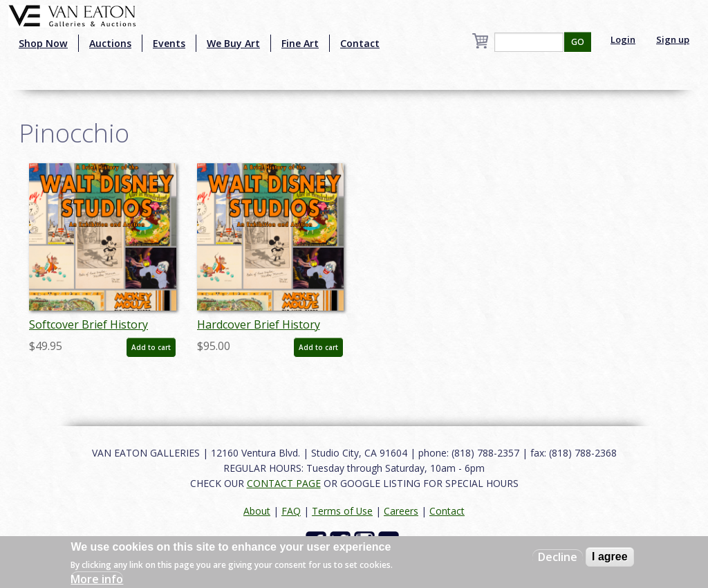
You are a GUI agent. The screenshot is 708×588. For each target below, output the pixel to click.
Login (623, 39)
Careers (401, 511)
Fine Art (300, 43)
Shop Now (43, 43)
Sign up (673, 39)
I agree (610, 557)
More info (97, 579)
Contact (360, 43)
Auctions (110, 43)
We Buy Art (233, 43)
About (257, 511)
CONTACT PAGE (284, 483)
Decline (558, 557)
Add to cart (151, 347)
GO (578, 42)
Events (169, 43)
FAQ (291, 511)
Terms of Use (342, 511)
